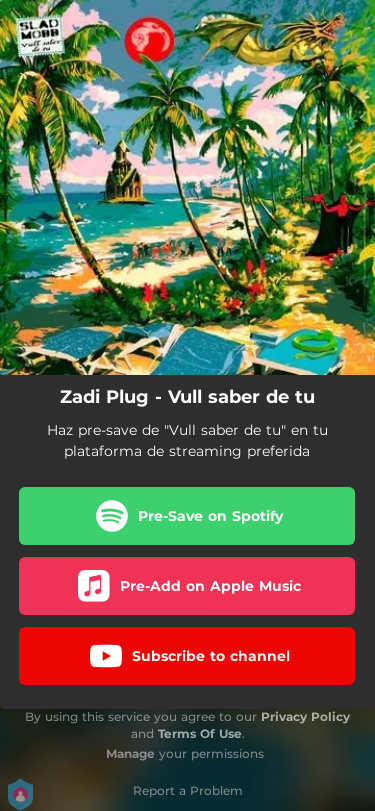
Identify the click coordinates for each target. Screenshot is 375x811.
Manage (130, 753)
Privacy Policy (305, 716)
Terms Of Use (200, 733)
